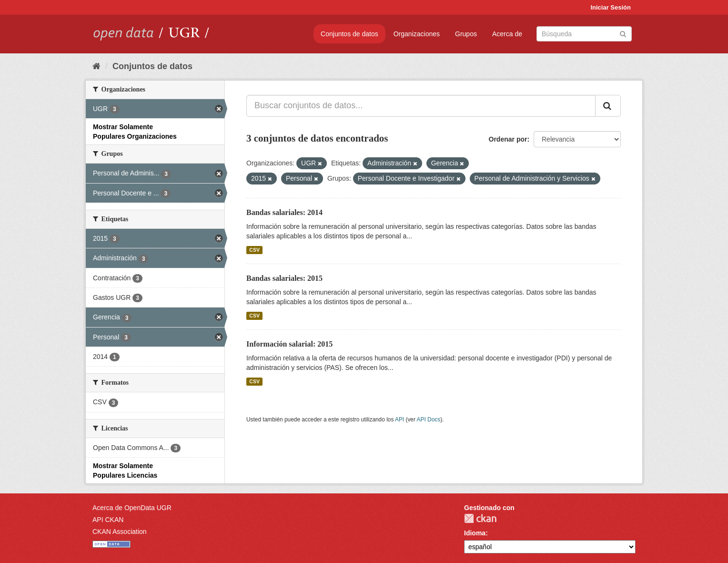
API (399, 420)
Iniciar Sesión (611, 7)
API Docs (429, 420)
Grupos (466, 34)
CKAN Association (120, 532)
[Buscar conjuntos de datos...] (421, 106)
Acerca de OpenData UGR (132, 508)
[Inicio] (96, 66)
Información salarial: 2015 (289, 344)
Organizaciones (417, 34)
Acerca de (507, 34)
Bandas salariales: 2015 (284, 278)
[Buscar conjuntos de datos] (584, 34)
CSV (254, 250)
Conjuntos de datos (349, 34)
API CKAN (108, 520)
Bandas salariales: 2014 (284, 212)
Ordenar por (508, 139)
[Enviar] (623, 33)
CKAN (480, 518)
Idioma (475, 533)
